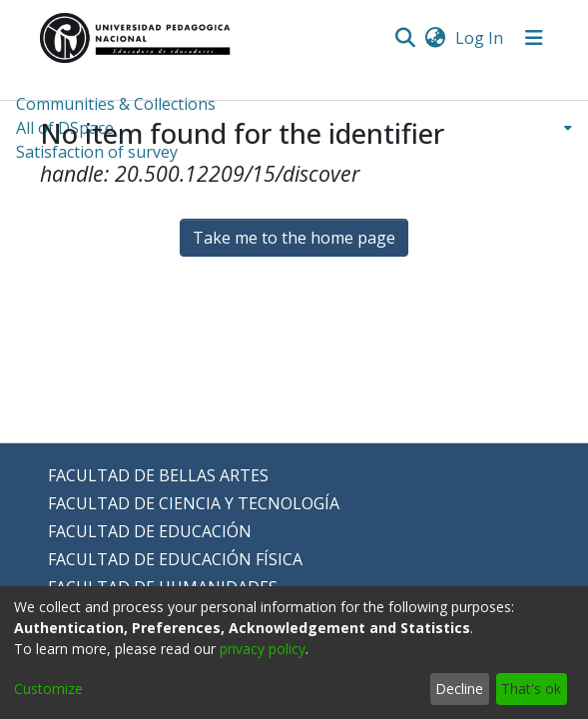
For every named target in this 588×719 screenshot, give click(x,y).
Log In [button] (480, 38)
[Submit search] (406, 38)
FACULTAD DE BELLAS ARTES (158, 475)
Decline (459, 689)
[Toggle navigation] (534, 38)
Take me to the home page (294, 238)
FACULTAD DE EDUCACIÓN (150, 531)
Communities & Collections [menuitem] (116, 104)
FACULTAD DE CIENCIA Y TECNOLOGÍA (194, 503)
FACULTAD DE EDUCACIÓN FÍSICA (175, 559)
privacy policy (263, 649)
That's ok (531, 689)
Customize (48, 689)
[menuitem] (436, 38)
